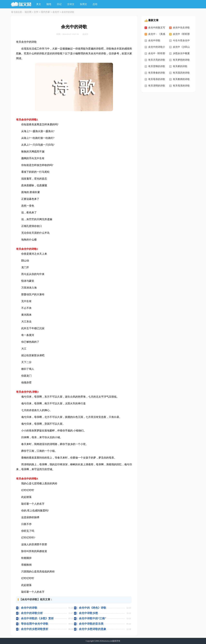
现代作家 (45, 12)
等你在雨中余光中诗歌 (35, 624)
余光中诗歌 (154, 40)
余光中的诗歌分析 (32, 613)
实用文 (83, 4)
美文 (39, 4)
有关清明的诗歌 (157, 86)
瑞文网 (28, 12)
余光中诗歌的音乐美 (91, 624)
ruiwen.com (108, 641)
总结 (95, 4)
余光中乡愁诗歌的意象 (93, 629)
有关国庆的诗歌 (181, 73)
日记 (59, 4)
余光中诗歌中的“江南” (93, 618)
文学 (36, 12)
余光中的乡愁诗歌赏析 (35, 629)
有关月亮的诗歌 (157, 60)
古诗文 (71, 4)
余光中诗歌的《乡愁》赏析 (37, 618)
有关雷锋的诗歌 (157, 66)
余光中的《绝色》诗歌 (93, 608)
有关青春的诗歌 (157, 73)
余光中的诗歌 (29, 608)
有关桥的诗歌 (180, 66)
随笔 (49, 4)
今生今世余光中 (181, 40)
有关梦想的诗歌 (181, 60)
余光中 (56, 12)
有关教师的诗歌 (181, 79)
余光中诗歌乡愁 (88, 613)
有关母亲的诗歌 (157, 79)
